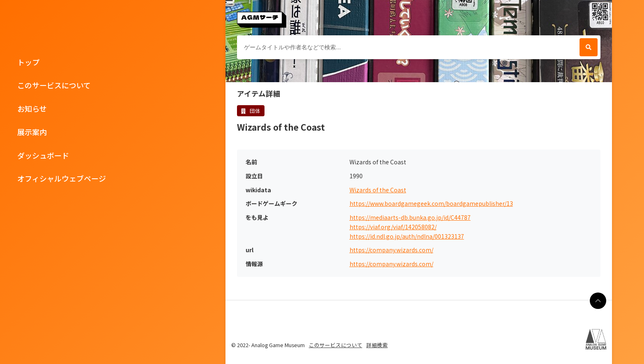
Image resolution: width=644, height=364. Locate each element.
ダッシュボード (43, 155)
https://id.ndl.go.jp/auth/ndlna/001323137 (407, 236)
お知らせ (32, 108)
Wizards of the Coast (378, 190)
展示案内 (32, 132)
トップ (28, 62)
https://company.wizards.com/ (391, 250)
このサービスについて (54, 85)
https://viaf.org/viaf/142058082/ (393, 227)
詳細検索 (377, 345)
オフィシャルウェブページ (62, 178)
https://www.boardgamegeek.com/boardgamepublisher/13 (431, 204)
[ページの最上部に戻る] (598, 301)
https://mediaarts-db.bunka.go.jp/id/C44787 (410, 218)
